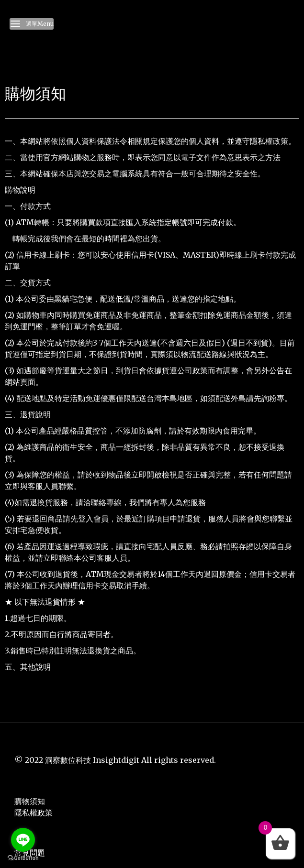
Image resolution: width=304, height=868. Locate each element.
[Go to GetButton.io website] (23, 858)
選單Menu (32, 24)
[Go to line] (23, 840)
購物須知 (30, 801)
